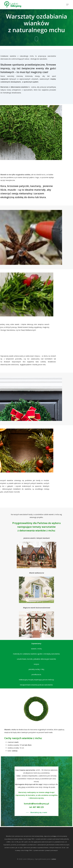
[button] (67, 5)
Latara (54, 859)
